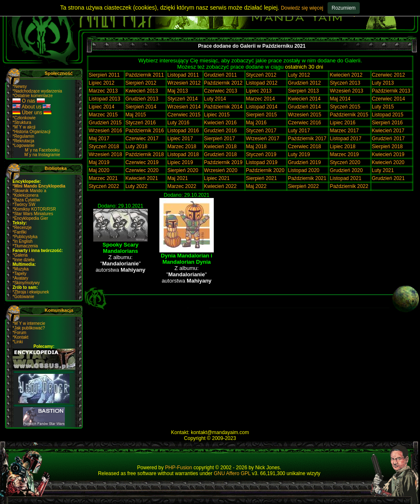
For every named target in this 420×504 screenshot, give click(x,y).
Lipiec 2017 (180, 139)
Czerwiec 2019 (142, 162)
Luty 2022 (137, 186)
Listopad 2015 (388, 115)
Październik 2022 (349, 186)
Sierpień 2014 (141, 107)
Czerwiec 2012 (388, 75)
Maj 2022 (256, 186)
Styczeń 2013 (345, 83)
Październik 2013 (391, 91)
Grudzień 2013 (142, 99)
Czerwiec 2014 (388, 99)
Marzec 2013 (103, 91)
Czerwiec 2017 (142, 139)
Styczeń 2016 (141, 123)
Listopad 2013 (104, 99)
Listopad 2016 (183, 131)
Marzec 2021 (103, 178)
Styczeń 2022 (104, 186)
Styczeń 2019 (261, 154)
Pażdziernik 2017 (307, 139)
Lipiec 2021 (217, 178)
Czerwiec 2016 (304, 123)
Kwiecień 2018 (220, 147)
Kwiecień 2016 (220, 123)
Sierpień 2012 (141, 83)
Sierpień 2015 (261, 115)
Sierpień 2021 (261, 178)
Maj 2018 (256, 147)
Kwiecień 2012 (346, 75)
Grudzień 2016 (221, 131)
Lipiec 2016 (342, 123)
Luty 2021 (383, 170)
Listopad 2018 (183, 154)
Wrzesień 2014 (184, 107)
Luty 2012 (299, 75)
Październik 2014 (223, 107)
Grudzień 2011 (221, 75)
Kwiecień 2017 (388, 131)
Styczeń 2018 (104, 147)
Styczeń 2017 (261, 131)
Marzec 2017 (344, 131)
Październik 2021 (307, 178)
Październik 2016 (145, 131)
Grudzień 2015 (105, 123)
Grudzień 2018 (221, 154)
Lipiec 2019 (180, 162)
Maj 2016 (256, 123)
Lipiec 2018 (342, 147)
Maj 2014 (340, 99)
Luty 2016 (178, 123)
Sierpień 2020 (183, 170)
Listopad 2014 (262, 107)
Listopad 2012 (262, 83)
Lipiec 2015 (217, 115)
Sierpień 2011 (104, 75)
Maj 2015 (136, 115)
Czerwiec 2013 (221, 91)
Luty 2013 (383, 83)
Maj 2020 (99, 170)
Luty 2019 (299, 154)
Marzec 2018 (182, 147)
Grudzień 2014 (304, 107)
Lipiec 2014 (101, 107)
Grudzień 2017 (388, 139)
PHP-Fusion (179, 468)
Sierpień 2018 (387, 147)
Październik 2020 (265, 170)
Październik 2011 (145, 75)
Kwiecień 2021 (142, 178)
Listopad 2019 (262, 162)
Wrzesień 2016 (105, 131)
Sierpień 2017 (220, 139)
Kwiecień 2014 (304, 99)
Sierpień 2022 (303, 186)
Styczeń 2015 (345, 107)
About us (32, 107)
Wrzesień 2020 (221, 170)
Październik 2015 (349, 115)
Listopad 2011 (183, 75)
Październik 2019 (223, 162)
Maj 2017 (99, 139)
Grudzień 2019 (304, 162)
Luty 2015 (383, 107)
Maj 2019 (99, 162)
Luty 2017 (299, 131)
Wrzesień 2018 (105, 154)
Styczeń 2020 (345, 162)
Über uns (32, 113)
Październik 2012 (223, 83)
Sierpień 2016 (387, 123)
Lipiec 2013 (259, 91)
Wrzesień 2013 (346, 91)
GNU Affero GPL (232, 473)
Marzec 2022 (182, 186)
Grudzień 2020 (346, 170)
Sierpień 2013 (303, 91)
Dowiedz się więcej (302, 8)
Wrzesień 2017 (263, 139)
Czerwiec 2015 (184, 115)
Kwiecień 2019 (388, 154)
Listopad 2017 (345, 139)
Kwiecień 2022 (220, 186)
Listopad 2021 (345, 178)
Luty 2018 (137, 147)
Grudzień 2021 (388, 178)
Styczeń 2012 (261, 75)
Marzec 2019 (344, 154)
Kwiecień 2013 (142, 91)
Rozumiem (344, 8)
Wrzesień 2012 (184, 83)
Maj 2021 (178, 178)
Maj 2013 (178, 91)
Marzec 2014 (260, 99)
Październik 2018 (145, 154)
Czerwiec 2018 (304, 147)
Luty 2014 (215, 99)
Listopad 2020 (303, 170)
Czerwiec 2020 (142, 170)
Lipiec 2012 (101, 83)
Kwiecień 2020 (388, 162)
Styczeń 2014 (183, 99)
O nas (29, 101)
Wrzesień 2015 (305, 115)
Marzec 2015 (103, 115)
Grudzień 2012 (304, 83)
